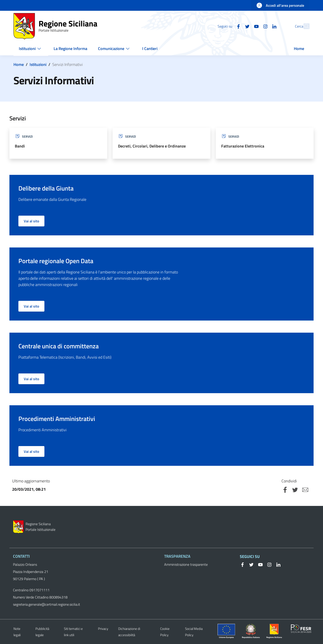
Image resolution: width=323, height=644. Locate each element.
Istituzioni (38, 64)
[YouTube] (247, 26)
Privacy (103, 629)
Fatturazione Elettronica (243, 146)
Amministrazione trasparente (186, 564)
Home (19, 64)
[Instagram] (255, 26)
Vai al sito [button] (31, 221)
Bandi (20, 146)
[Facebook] (229, 26)
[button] (304, 26)
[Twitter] (238, 26)
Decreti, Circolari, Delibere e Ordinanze (152, 146)
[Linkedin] (264, 26)
